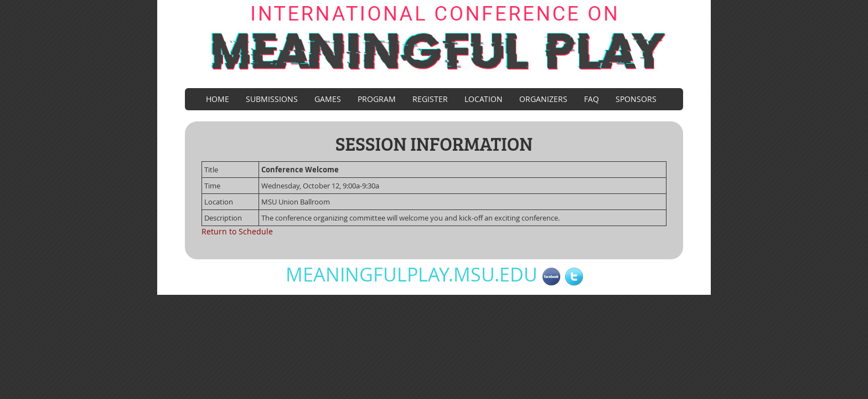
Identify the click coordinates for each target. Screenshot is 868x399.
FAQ (591, 99)
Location (484, 99)
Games (328, 99)
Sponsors (636, 99)
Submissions (272, 99)
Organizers (543, 99)
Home (218, 99)
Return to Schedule (237, 231)
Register (430, 99)
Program (377, 99)
